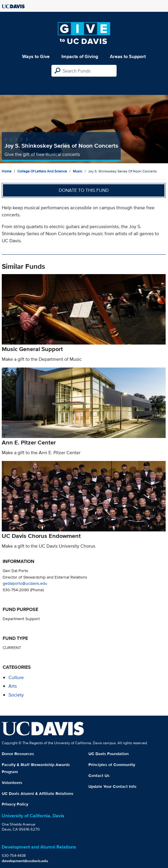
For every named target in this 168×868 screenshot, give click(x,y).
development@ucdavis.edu (25, 861)
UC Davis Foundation (109, 754)
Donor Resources (18, 754)
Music (78, 171)
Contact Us (99, 775)
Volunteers (12, 783)
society (16, 695)
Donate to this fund (84, 190)
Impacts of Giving (80, 56)
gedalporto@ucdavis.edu (25, 583)
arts (13, 686)
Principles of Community (112, 765)
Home (7, 171)
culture (16, 677)
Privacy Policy (15, 804)
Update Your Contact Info (112, 786)
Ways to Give (36, 56)
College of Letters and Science (42, 171)
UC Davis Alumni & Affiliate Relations (38, 793)
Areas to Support (128, 56)
